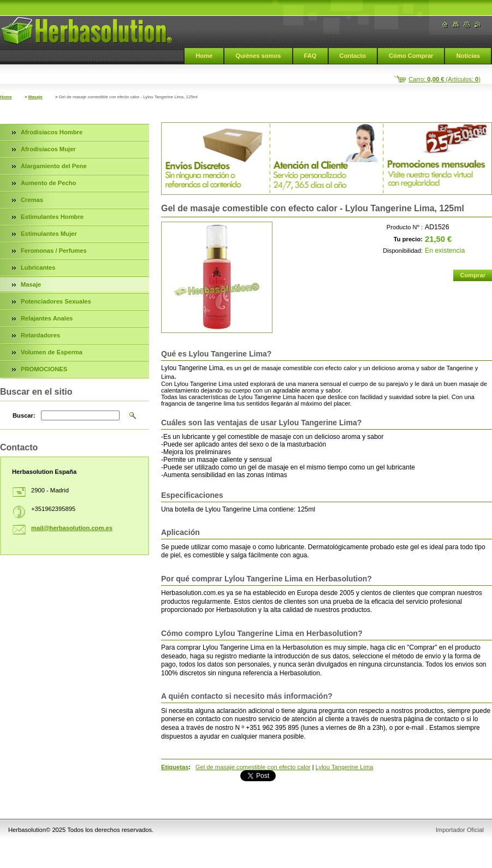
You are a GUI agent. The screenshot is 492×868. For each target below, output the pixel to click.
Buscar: (24, 415)
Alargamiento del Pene (54, 166)
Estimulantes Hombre (52, 217)
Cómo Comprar (411, 56)
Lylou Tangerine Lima (345, 767)
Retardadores (40, 335)
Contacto (353, 56)
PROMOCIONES (44, 369)
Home (204, 56)
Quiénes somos (258, 56)
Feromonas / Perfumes (54, 251)
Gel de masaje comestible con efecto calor (253, 767)
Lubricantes (38, 267)
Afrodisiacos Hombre (52, 132)
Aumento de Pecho (48, 183)
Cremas (32, 200)
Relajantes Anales (47, 318)
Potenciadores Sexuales (56, 301)
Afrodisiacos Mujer (48, 149)
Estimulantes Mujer (49, 234)
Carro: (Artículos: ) (444, 79)
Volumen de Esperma (52, 352)
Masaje (35, 97)
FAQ (310, 56)
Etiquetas (175, 767)
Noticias (468, 56)
